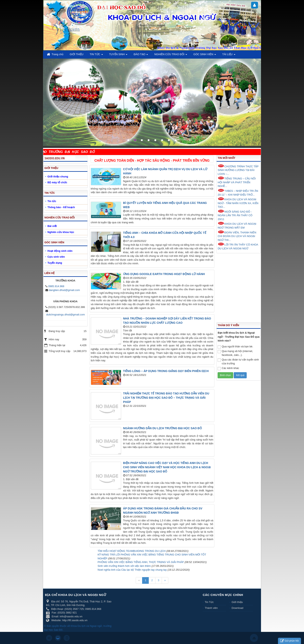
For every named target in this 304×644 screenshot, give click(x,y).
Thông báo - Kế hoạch (61, 207)
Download (237, 608)
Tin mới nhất (226, 158)
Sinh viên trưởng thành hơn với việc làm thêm (124, 566)
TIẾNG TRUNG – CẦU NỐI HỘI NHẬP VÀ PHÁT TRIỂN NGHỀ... (237, 182)
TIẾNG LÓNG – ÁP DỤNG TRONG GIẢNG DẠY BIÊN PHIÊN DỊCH (166, 371)
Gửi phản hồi (289, 641)
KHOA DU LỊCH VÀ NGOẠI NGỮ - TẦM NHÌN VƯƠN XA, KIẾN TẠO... (238, 203)
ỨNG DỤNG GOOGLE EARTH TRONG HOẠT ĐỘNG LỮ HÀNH (164, 274)
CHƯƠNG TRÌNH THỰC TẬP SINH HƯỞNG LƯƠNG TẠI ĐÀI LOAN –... (238, 170)
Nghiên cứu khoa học (61, 232)
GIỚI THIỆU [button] (77, 54)
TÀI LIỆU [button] (229, 55)
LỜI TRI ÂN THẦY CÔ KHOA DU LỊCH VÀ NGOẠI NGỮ (238, 246)
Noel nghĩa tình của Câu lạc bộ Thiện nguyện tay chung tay (132, 570)
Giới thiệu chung (58, 177)
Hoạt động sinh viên (60, 251)
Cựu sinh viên (56, 257)
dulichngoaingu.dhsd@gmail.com (66, 315)
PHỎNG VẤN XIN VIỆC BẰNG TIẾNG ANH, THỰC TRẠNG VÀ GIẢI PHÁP (141, 562)
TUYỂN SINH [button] (118, 55)
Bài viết (52, 226)
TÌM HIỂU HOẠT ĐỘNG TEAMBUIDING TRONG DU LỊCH (132, 551)
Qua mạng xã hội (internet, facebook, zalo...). (235, 353)
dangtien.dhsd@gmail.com (64, 290)
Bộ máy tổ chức (57, 182)
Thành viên (211, 608)
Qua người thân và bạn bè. (235, 347)
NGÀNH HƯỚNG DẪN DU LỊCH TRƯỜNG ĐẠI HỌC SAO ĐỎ (162, 428)
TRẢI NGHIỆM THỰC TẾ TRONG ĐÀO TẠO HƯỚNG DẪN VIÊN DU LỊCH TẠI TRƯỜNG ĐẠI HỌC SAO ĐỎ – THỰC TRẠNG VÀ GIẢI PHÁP (166, 398)
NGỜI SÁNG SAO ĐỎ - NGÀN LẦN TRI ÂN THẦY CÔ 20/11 (235, 215)
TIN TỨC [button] (96, 55)
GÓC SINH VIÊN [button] (205, 55)
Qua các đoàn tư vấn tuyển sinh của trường (238, 362)
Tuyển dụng (55, 263)
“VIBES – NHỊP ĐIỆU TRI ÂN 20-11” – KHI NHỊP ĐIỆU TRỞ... (238, 192)
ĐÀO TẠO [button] (141, 55)
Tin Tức (209, 602)
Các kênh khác (228, 368)
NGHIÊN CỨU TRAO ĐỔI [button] (171, 55)
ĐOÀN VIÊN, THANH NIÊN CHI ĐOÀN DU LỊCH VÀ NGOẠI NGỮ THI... (237, 236)
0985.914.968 (56, 286)
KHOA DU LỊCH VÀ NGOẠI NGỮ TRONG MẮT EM (237, 225)
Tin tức (52, 201)
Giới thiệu (237, 602)
